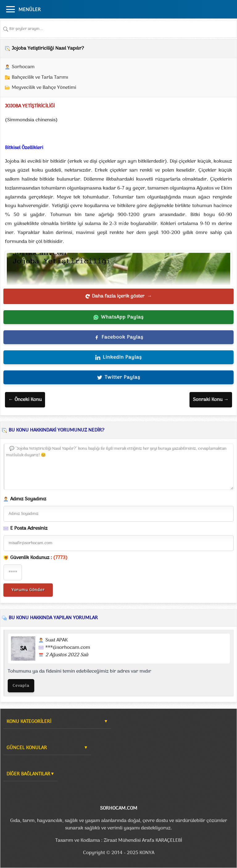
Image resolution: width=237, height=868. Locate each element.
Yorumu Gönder (28, 590)
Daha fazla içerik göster (119, 296)
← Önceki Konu (25, 400)
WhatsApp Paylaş (118, 317)
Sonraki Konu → (211, 400)
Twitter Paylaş (119, 378)
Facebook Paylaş (119, 337)
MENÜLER (30, 10)
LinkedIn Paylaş (118, 357)
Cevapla (21, 686)
